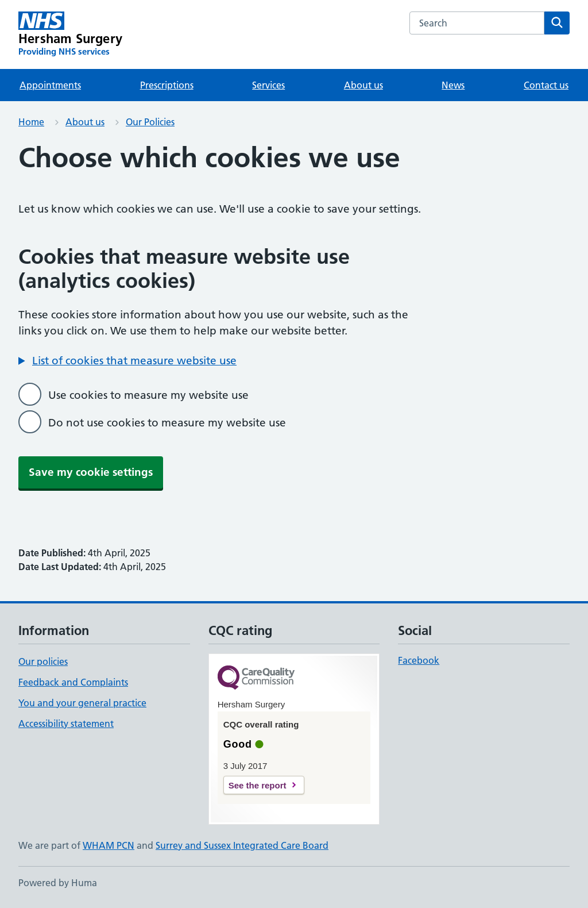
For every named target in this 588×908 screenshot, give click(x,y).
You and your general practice (82, 703)
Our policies (43, 661)
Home (31, 122)
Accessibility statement (66, 724)
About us (363, 85)
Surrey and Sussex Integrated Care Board (242, 845)
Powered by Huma (58, 883)
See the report (258, 785)
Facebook (419, 660)
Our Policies (150, 122)
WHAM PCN (109, 845)
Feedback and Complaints (73, 682)
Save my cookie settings (91, 472)
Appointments (50, 85)
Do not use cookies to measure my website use (167, 423)
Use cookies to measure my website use (148, 395)
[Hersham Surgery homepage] (70, 34)
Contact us (546, 85)
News (453, 85)
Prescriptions (167, 85)
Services (268, 85)
